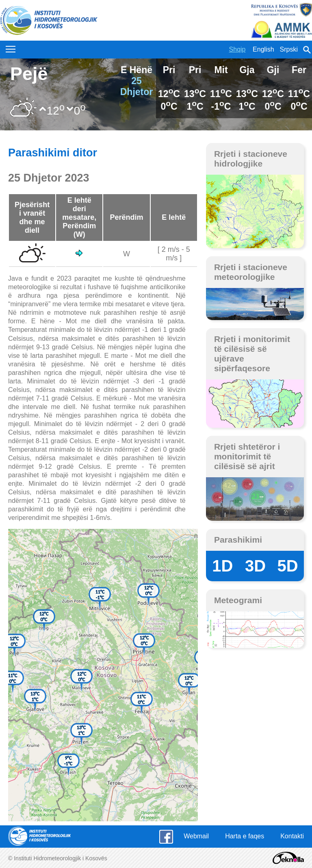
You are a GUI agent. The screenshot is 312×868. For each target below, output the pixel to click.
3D (255, 566)
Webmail (196, 836)
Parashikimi (238, 540)
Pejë (29, 74)
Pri (169, 70)
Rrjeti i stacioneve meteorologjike (251, 272)
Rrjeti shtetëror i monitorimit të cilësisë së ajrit (247, 456)
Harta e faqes (245, 836)
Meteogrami (238, 600)
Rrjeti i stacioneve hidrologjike (251, 159)
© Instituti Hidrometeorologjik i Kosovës (58, 858)
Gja (247, 70)
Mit (221, 70)
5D (288, 566)
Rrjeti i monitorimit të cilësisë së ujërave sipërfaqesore (252, 354)
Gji (273, 70)
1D (222, 566)
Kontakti (292, 836)
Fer (299, 70)
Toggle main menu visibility (11, 47)
